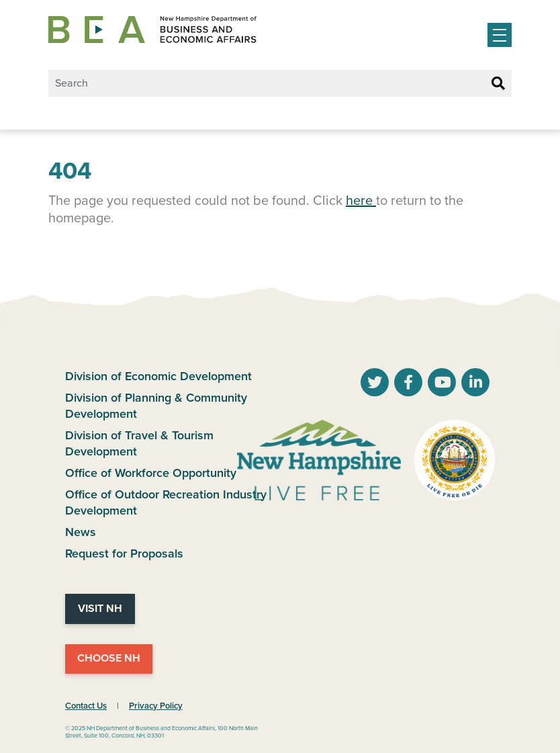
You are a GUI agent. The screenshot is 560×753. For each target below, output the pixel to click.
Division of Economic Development (158, 376)
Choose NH (109, 658)
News (81, 532)
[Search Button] (498, 84)
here (361, 201)
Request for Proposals (124, 553)
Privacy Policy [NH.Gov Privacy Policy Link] (156, 706)
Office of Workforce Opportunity (151, 473)
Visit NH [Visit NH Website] (100, 609)
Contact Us (86, 706)
